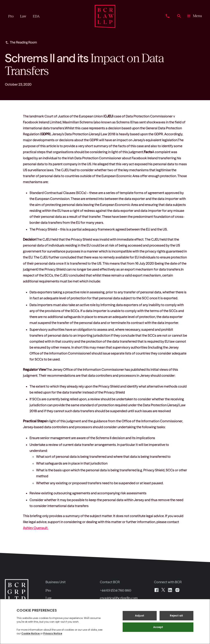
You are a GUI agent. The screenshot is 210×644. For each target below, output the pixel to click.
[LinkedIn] (170, 590)
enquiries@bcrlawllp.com (119, 598)
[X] (163, 590)
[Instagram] (177, 590)
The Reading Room (23, 42)
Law (49, 598)
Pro (48, 590)
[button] (194, 16)
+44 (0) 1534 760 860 (116, 590)
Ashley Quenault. (36, 528)
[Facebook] (156, 590)
